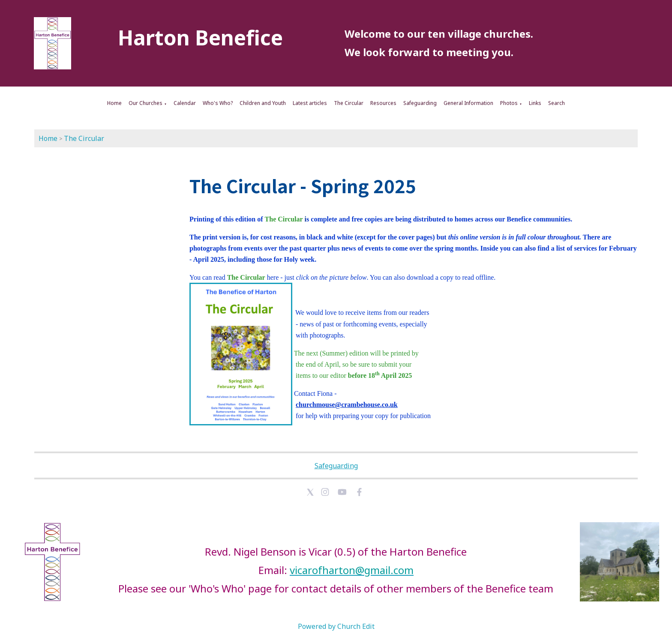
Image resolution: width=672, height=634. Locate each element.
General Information (468, 103)
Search (556, 103)
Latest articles (310, 103)
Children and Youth (263, 103)
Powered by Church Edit (336, 626)
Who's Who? (218, 103)
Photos (509, 103)
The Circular (349, 103)
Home (114, 103)
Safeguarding (420, 103)
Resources (383, 103)
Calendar (185, 103)
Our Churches (145, 103)
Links (535, 103)
